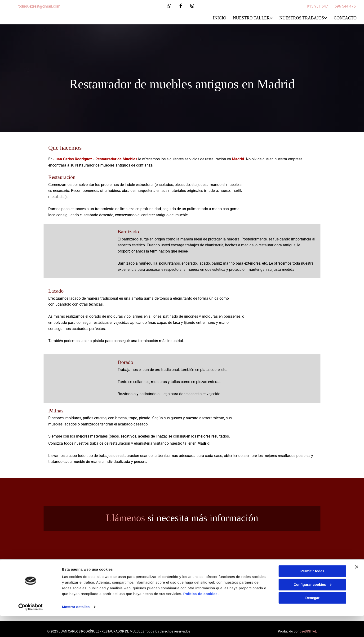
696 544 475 (345, 6)
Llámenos (125, 517)
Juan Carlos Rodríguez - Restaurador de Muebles (95, 158)
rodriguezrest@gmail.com (39, 6)
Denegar (312, 619)
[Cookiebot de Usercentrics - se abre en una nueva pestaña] (31, 628)
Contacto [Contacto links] (346, 18)
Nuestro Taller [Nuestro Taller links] (251, 18)
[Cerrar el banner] (357, 588)
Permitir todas (313, 592)
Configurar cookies (313, 605)
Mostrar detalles (76, 628)
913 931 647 (317, 6)
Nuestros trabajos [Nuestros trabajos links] (302, 18)
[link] (249, 18)
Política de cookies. (201, 615)
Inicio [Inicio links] (219, 18)
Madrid (238, 158)
